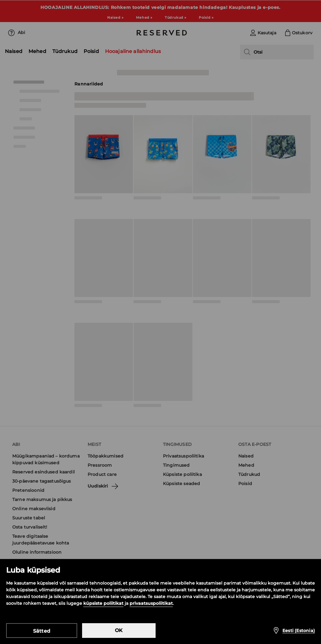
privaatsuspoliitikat (151, 603)
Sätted (42, 631)
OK (119, 630)
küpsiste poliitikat (103, 603)
